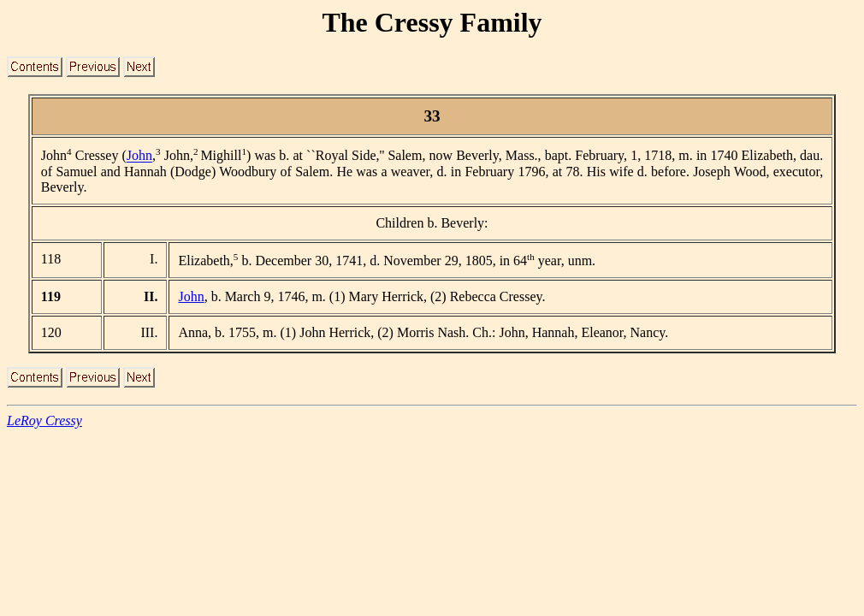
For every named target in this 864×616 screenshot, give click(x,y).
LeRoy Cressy (44, 421)
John (139, 156)
